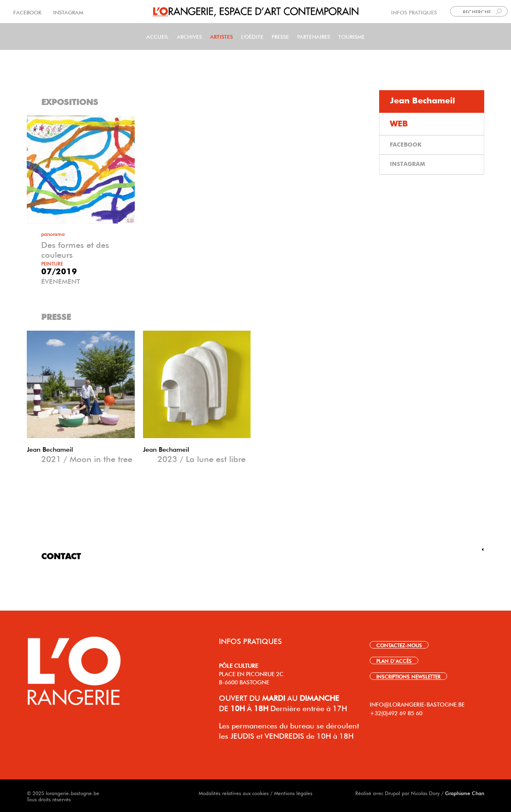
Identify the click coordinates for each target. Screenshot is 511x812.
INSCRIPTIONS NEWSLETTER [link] (408, 676)
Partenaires (314, 36)
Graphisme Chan (465, 793)
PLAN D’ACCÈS (394, 660)
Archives (189, 36)
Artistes (222, 36)
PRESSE (280, 36)
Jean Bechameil (50, 448)
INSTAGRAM (67, 12)
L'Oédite (252, 36)
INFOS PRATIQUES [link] (414, 12)
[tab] (432, 101)
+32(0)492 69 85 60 (396, 712)
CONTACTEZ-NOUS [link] (399, 645)
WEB (399, 124)
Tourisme (352, 36)
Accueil (157, 36)
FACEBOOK (28, 12)
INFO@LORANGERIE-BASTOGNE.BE (417, 704)
